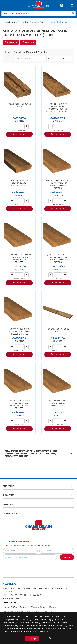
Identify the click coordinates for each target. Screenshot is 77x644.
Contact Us (10, 514)
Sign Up (67, 558)
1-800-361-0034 (38, 595)
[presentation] (38, 567)
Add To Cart (20, 134)
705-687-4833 (13, 599)
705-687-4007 (16, 595)
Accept (32, 639)
